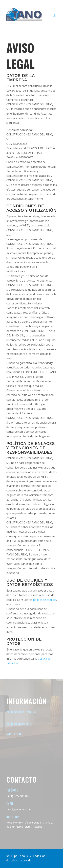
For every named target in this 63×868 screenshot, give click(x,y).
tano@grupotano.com (19, 810)
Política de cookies (19, 724)
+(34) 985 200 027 (18, 796)
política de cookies (45, 600)
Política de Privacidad (22, 712)
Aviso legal (14, 734)
